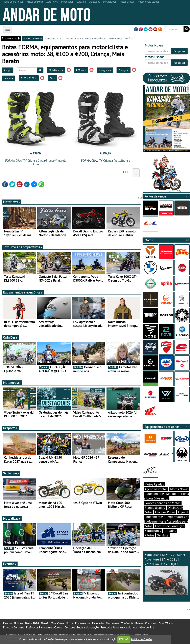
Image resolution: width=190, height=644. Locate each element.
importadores (115, 38)
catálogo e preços (32, 38)
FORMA (81, 70)
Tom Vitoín (58, 623)
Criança (124, 70)
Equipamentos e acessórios (23, 292)
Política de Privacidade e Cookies (44, 627)
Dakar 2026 (32, 623)
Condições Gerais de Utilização (82, 627)
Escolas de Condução (170, 526)
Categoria (105, 70)
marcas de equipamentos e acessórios (85, 38)
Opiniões (10, 337)
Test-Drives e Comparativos (23, 247)
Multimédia (12, 383)
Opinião (45, 623)
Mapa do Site (147, 627)
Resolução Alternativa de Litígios (119, 627)
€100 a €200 (29, 78)
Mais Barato (56, 70)
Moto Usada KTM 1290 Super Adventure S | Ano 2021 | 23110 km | (166, 574)
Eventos (10, 564)
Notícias (18, 623)
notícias (129, 38)
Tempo (9, 78)
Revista (139, 623)
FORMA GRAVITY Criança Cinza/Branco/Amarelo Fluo (36, 162)
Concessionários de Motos (163, 503)
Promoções (98, 623)
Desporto (10, 428)
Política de (141, 639)
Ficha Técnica (166, 623)
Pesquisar (179, 51)
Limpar (8, 70)
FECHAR (124, 639)
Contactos (151, 623)
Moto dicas (12, 518)
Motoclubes (153, 531)
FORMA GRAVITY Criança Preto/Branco (106, 161)
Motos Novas (179, 489)
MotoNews (12, 202)
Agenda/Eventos (156, 489)
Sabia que (11, 473)
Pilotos (149, 535)
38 (52, 78)
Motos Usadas (154, 484)
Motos (69, 623)
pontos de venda (54, 38)
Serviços (163, 535)
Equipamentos (82, 623)
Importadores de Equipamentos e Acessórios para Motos (166, 521)
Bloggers (170, 531)
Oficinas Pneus (165, 512)
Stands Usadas (155, 508)
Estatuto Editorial (14, 627)
